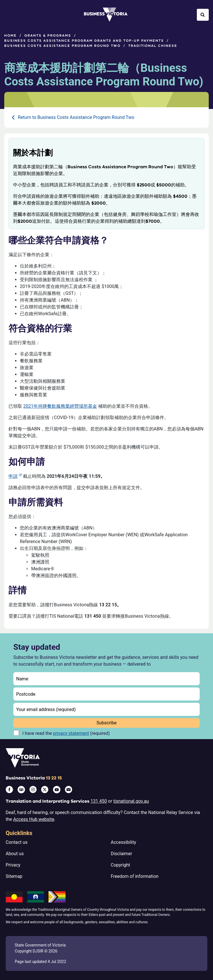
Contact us (17, 842)
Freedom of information (135, 876)
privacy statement (71, 733)
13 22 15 (54, 778)
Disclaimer (122, 854)
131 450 (99, 801)
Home (10, 35)
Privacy (13, 865)
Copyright (121, 865)
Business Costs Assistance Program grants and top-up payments (84, 41)
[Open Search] (203, 15)
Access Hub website (34, 819)
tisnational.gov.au (131, 801)
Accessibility (124, 842)
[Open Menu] (10, 15)
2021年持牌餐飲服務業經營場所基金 (60, 406)
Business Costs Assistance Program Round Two (62, 46)
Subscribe (106, 723)
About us (15, 854)
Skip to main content (0, 0)
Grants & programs (48, 35)
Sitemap (14, 876)
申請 (13, 476)
